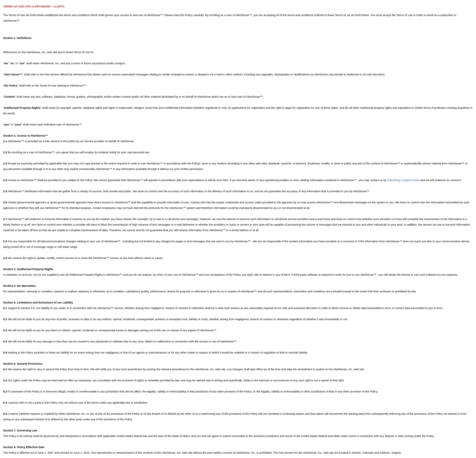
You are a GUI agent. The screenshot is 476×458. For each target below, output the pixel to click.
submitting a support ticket (403, 180)
